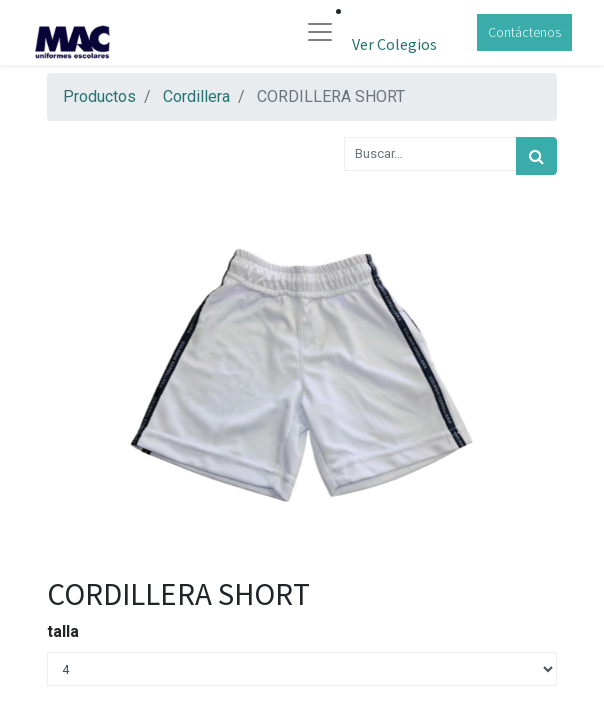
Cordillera (196, 96)
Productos (99, 96)
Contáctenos (524, 32)
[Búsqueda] (536, 156)
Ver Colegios (394, 44)
